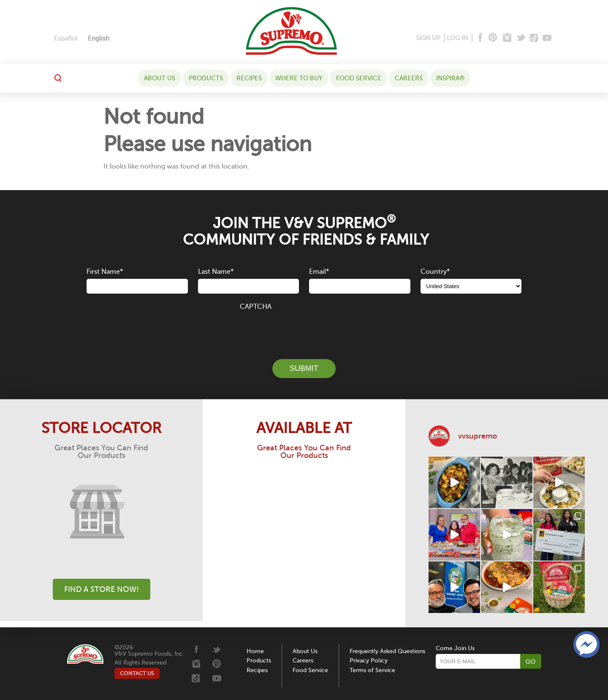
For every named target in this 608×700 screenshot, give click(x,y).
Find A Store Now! (102, 589)
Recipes (249, 78)
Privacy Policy (369, 661)
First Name (105, 272)
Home (255, 651)
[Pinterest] (492, 38)
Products (206, 78)
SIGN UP (428, 38)
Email (319, 272)
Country (435, 272)
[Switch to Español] (66, 39)
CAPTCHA (256, 307)
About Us (160, 78)
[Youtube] (547, 38)
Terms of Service (372, 670)
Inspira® (450, 78)
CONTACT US (137, 673)
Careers (409, 78)
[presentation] (304, 330)
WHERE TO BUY (299, 78)
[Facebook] (479, 38)
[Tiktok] (534, 38)
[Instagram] (507, 38)
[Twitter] (522, 38)
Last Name (216, 272)
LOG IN (457, 38)
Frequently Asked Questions (387, 651)
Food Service (359, 78)
